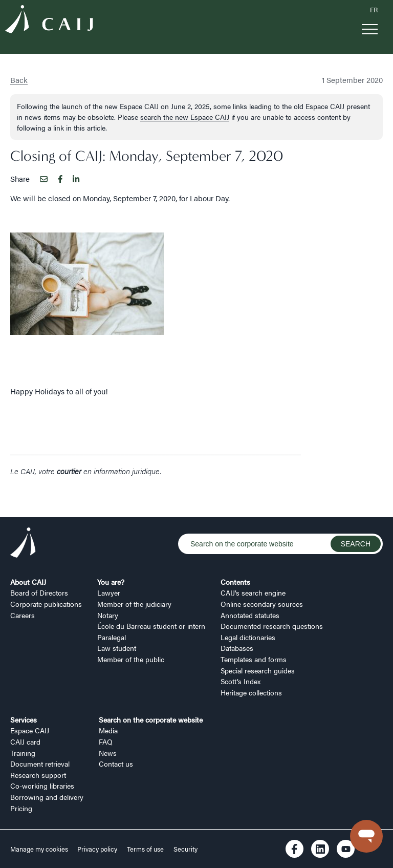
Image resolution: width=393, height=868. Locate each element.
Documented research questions (272, 626)
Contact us (116, 764)
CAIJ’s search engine (253, 592)
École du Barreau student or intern (151, 626)
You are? (111, 582)
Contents (235, 582)
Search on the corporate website (151, 719)
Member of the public (131, 659)
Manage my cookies (40, 849)
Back (19, 80)
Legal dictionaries (248, 637)
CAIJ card (25, 742)
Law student (117, 648)
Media (108, 730)
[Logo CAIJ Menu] (49, 21)
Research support (38, 775)
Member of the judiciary (134, 604)
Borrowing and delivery (47, 797)
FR (374, 10)
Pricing (21, 808)
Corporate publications (46, 604)
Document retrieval (40, 764)
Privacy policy (97, 849)
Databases (237, 648)
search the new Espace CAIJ (185, 117)
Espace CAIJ (30, 730)
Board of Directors (39, 592)
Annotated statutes (250, 615)
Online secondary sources (262, 604)
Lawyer (109, 592)
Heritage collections (251, 692)
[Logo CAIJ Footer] (23, 544)
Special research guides (258, 670)
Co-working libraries (42, 786)
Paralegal (112, 637)
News (108, 753)
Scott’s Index (241, 681)
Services (24, 719)
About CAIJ (28, 582)
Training (23, 753)
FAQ (106, 742)
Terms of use (145, 849)
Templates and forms (254, 659)
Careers (23, 615)
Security (185, 849)
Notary (108, 615)
